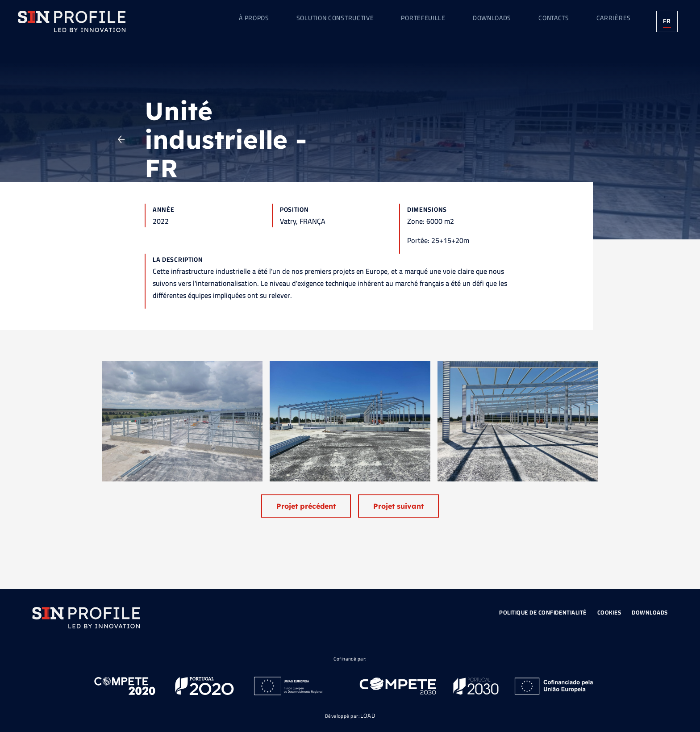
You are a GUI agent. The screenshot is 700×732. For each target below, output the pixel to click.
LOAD (368, 715)
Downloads (650, 612)
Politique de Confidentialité (543, 612)
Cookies (609, 612)
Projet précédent (306, 506)
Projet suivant (398, 506)
